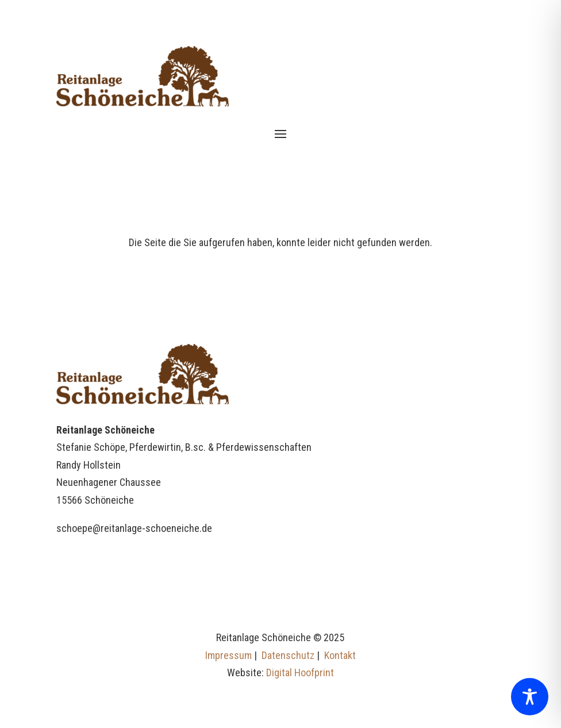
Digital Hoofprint (300, 673)
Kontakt (340, 655)
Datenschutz (288, 655)
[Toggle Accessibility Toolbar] (530, 697)
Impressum (228, 655)
